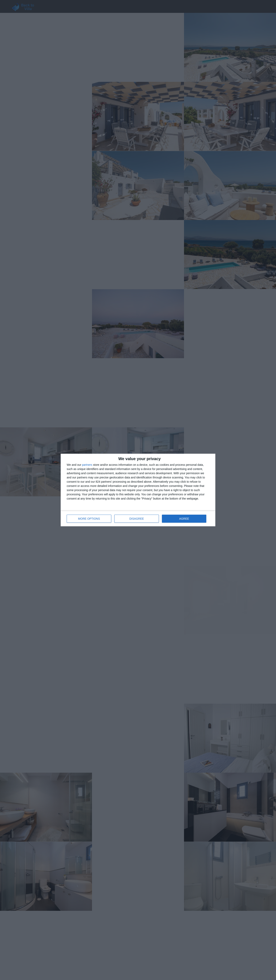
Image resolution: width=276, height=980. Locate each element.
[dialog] (138, 490)
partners (87, 465)
